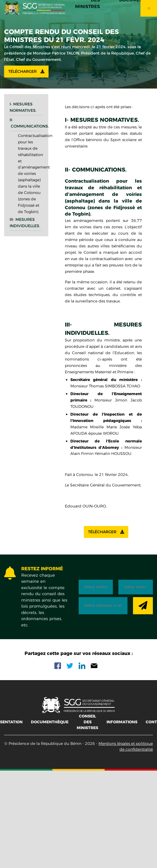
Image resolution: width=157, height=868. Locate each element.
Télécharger (26, 71)
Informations (122, 722)
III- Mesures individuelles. (25, 223)
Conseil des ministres (87, 722)
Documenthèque (50, 722)
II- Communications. (26, 123)
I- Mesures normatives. (23, 107)
